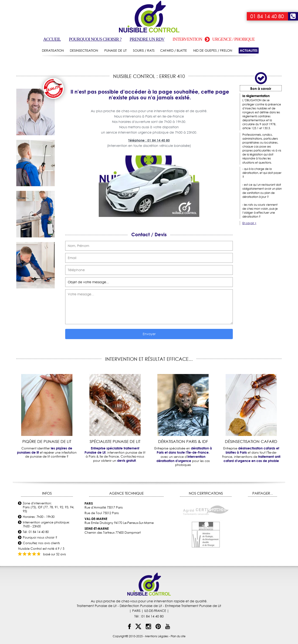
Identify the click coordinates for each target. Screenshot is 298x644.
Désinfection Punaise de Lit (141, 606)
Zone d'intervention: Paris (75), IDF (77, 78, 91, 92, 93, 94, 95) (49, 507)
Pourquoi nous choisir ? (95, 39)
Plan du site (178, 636)
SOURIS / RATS (144, 51)
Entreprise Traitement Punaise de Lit (193, 606)
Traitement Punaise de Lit (97, 606)
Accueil (52, 39)
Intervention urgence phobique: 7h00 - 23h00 (46, 524)
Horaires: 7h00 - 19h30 (39, 517)
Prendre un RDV (147, 39)
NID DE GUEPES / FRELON (213, 51)
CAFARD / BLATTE (174, 51)
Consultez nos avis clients (41, 543)
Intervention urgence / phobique (214, 39)
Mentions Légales (157, 636)
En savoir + (249, 223)
